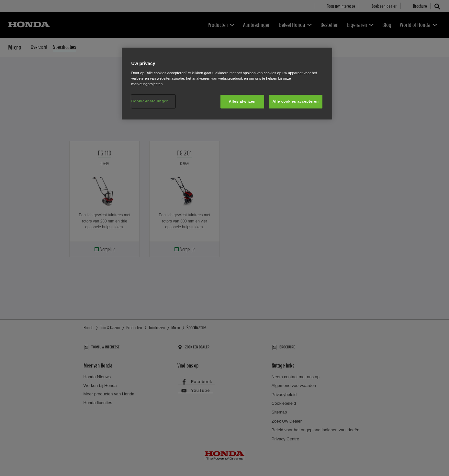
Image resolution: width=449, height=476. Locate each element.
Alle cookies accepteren (296, 101)
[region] (227, 84)
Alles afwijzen (242, 101)
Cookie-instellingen (150, 101)
